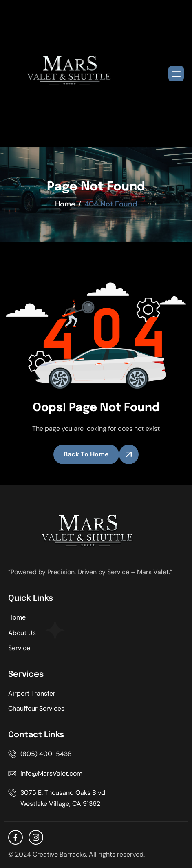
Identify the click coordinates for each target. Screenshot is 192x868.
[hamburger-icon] (176, 74)
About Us (22, 633)
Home (17, 617)
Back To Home (86, 454)
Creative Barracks (59, 854)
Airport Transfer (32, 693)
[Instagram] (36, 837)
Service (19, 648)
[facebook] (15, 837)
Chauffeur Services (36, 708)
